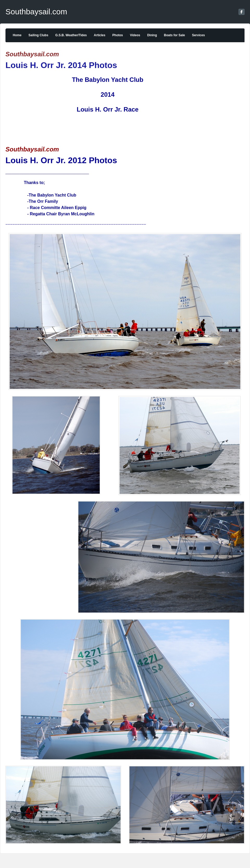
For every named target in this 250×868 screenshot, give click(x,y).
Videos (135, 35)
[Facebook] (242, 12)
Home (17, 35)
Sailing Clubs (38, 35)
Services (198, 35)
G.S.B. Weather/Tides (71, 35)
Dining (152, 35)
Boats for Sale (174, 35)
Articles (99, 35)
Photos (118, 35)
